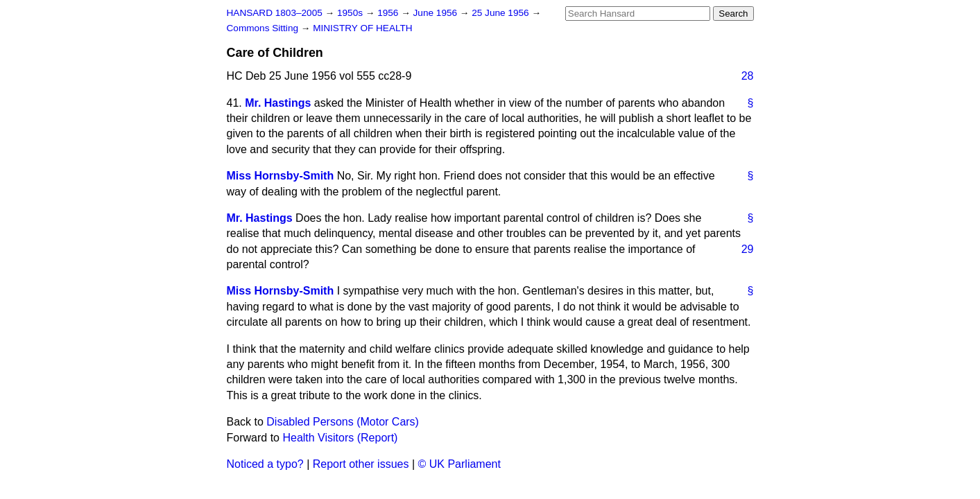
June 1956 (437, 13)
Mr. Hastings (278, 103)
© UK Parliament (459, 464)
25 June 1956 (501, 13)
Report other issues (361, 464)
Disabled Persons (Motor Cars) (343, 422)
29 (748, 249)
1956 (389, 13)
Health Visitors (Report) (340, 438)
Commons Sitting (264, 28)
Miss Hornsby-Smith (281, 176)
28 (748, 76)
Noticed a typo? (265, 464)
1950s (351, 13)
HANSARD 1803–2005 (275, 13)
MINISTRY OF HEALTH (363, 28)
